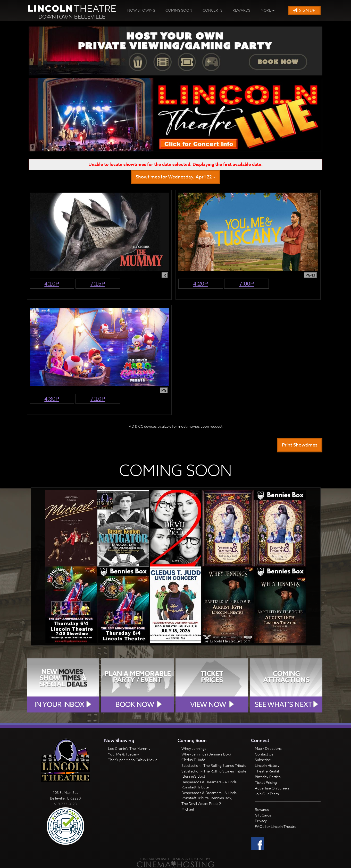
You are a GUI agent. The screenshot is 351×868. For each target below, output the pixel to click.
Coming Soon (179, 10)
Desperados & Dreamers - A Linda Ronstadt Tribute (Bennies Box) (209, 795)
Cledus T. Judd (193, 760)
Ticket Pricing (266, 782)
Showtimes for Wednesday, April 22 (175, 177)
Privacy (261, 821)
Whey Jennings (194, 748)
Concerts (212, 10)
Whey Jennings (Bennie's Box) (206, 754)
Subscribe (263, 760)
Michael (188, 809)
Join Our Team (267, 794)
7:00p (247, 284)
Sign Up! (304, 11)
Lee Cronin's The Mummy (129, 748)
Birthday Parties (268, 777)
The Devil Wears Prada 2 (201, 803)
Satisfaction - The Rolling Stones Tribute (214, 765)
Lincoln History (267, 765)
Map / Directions (268, 748)
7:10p (98, 399)
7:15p (98, 284)
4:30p (52, 399)
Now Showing (141, 10)
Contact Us (264, 754)
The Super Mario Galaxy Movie (133, 760)
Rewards (241, 10)
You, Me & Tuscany (124, 754)
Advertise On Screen (272, 788)
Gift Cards (263, 815)
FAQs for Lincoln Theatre (276, 826)
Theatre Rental (267, 771)
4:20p (201, 284)
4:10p (52, 284)
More (268, 10)
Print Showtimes (300, 445)
